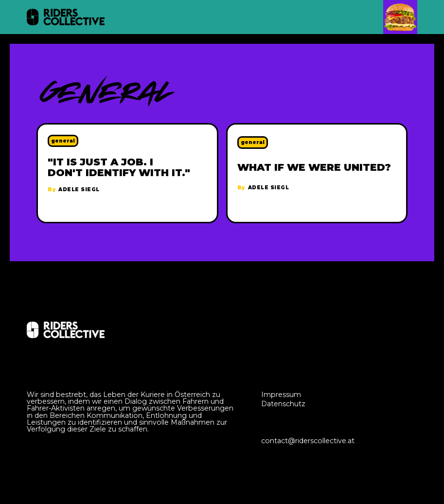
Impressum (281, 395)
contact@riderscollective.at (308, 441)
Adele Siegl (79, 190)
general (63, 141)
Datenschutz (283, 404)
